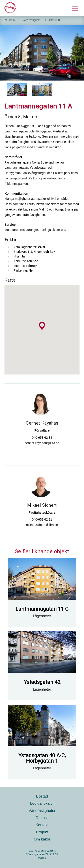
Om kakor (42, 839)
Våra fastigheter (32, 20)
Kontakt (42, 825)
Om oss (42, 818)
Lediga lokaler (42, 803)
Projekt (42, 832)
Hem (12, 20)
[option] (17, 89)
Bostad (42, 796)
